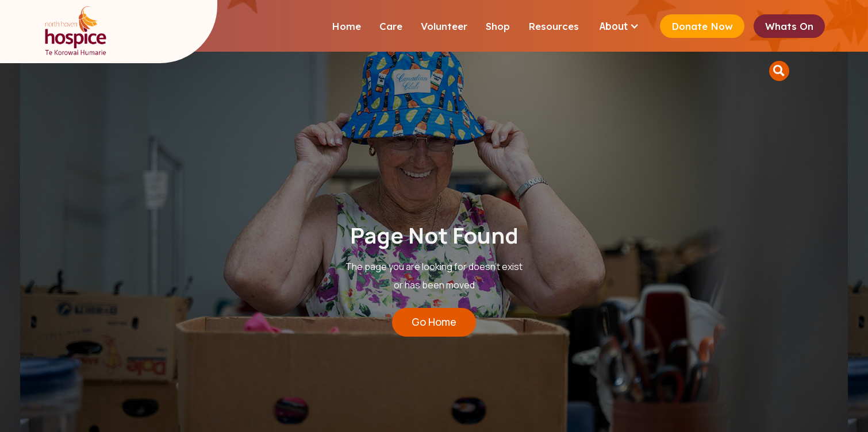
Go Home (434, 322)
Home (346, 26)
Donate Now (702, 26)
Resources (554, 26)
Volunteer (444, 26)
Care (391, 26)
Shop (498, 26)
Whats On (789, 26)
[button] (619, 26)
